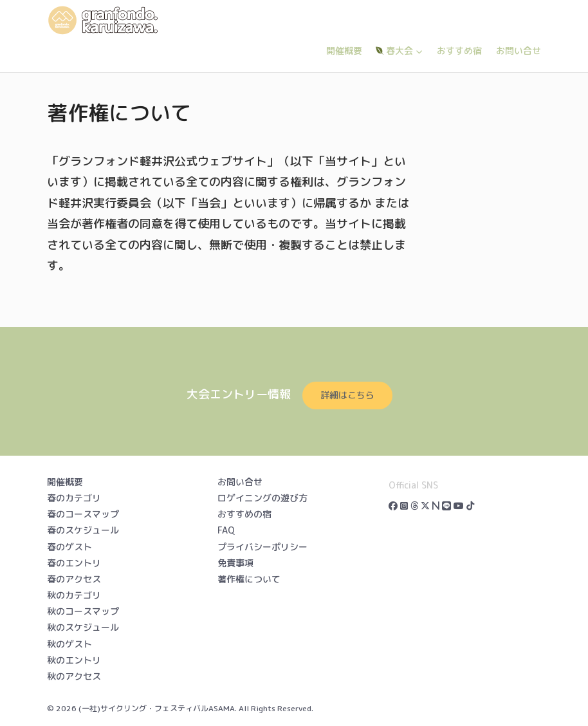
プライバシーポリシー (262, 547)
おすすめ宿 (459, 51)
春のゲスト (69, 547)
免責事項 (235, 563)
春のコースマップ (83, 514)
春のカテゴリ (74, 498)
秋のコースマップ (83, 611)
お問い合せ (519, 51)
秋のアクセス (74, 676)
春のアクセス (74, 579)
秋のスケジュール (83, 627)
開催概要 (344, 51)
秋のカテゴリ (74, 595)
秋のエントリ (74, 660)
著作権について (249, 579)
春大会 (399, 51)
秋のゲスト (69, 644)
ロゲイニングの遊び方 (262, 498)
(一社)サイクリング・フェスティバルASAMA (157, 708)
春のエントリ (74, 563)
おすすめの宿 (244, 514)
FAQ (226, 530)
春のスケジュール (83, 530)
